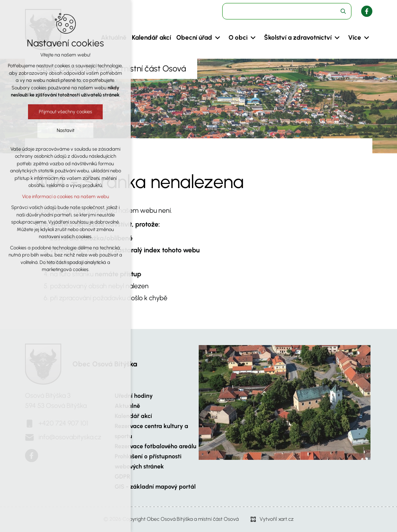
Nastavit (66, 130)
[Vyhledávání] (343, 11)
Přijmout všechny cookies (66, 112)
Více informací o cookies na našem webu (66, 196)
